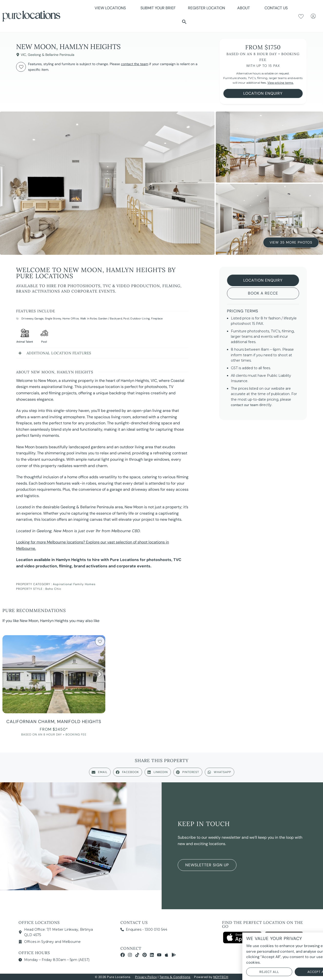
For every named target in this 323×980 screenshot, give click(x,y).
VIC (23, 55)
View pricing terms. (280, 83)
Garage (39, 318)
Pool (126, 318)
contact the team (135, 64)
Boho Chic (53, 589)
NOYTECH (221, 977)
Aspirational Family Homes (74, 584)
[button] (184, 22)
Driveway (27, 318)
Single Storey (53, 318)
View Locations (111, 8)
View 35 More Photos (291, 243)
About (245, 8)
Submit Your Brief (158, 8)
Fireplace (157, 318)
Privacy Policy (146, 977)
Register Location (206, 8)
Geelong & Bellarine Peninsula (51, 55)
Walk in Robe (88, 318)
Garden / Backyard (110, 318)
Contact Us (276, 8)
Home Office (71, 318)
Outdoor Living (140, 318)
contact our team (245, 405)
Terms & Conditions (175, 977)
